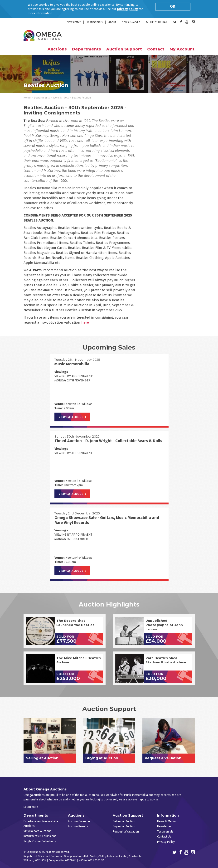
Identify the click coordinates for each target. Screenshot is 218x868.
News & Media (131, 22)
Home (27, 98)
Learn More (31, 807)
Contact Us (164, 837)
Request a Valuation (126, 832)
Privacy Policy (166, 842)
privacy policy (127, 9)
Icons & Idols (61, 98)
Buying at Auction (124, 826)
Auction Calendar (79, 821)
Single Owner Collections (40, 841)
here (85, 322)
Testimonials (95, 22)
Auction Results (78, 826)
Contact (156, 49)
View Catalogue (71, 417)
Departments (42, 98)
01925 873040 (157, 22)
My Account (182, 49)
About (112, 22)
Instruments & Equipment (40, 836)
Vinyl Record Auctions (37, 831)
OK (173, 6)
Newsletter (74, 22)
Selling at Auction (124, 821)
